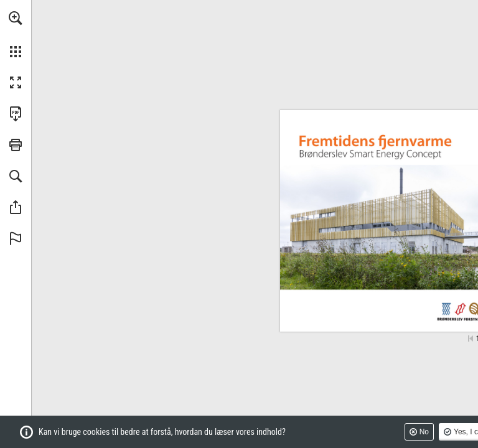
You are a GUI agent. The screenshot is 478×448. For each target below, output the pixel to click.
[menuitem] (16, 34)
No (424, 432)
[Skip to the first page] (471, 338)
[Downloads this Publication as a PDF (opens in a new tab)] (16, 114)
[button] (16, 18)
